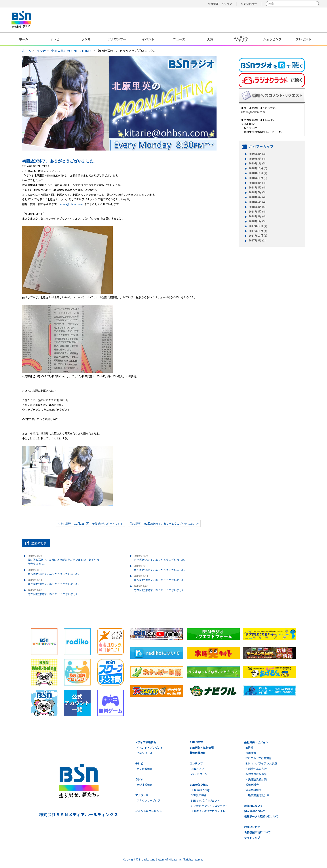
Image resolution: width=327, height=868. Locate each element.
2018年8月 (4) (257, 187)
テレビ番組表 (144, 769)
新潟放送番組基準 (256, 774)
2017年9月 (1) (257, 240)
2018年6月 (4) (257, 197)
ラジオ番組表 (144, 784)
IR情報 (249, 747)
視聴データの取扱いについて (261, 816)
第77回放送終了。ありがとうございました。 (54, 572)
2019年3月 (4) (257, 154)
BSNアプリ (197, 769)
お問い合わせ (249, 4)
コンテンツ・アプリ (241, 39)
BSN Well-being (200, 790)
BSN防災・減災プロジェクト (208, 811)
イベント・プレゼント (150, 747)
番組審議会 (252, 784)
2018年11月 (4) (258, 173)
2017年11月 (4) (258, 231)
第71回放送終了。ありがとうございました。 (160, 588)
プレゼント (303, 39)
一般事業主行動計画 (257, 795)
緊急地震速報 (198, 753)
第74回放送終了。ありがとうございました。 (160, 558)
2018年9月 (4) (257, 183)
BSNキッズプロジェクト (205, 800)
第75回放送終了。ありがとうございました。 (54, 592)
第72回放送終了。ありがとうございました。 (160, 578)
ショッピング (272, 39)
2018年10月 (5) (258, 178)
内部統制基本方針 (256, 769)
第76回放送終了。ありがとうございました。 (54, 582)
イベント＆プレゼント (148, 811)
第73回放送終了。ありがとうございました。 (160, 568)
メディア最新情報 (146, 742)
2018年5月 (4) (257, 202)
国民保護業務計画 (256, 779)
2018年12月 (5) (258, 168)
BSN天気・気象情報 (202, 747)
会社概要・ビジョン (220, 4)
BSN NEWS (197, 742)
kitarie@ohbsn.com (72, 204)
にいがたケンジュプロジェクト (209, 806)
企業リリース (144, 753)
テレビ (55, 39)
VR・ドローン (199, 774)
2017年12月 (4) (258, 226)
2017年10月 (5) (258, 235)
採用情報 (251, 753)
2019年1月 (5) (257, 163)
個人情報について (255, 811)
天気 (210, 39)
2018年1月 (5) (257, 221)
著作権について (253, 806)
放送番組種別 (253, 790)
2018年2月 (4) (257, 216)
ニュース (179, 39)
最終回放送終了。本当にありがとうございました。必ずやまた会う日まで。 (63, 560)
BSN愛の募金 (199, 795)
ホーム (24, 39)
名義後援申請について (257, 832)
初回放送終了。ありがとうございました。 (60, 161)
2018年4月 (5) (257, 207)
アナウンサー (117, 39)
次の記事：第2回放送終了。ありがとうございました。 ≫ (164, 523)
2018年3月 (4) (257, 211)
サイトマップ (252, 837)
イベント (148, 39)
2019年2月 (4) (257, 159)
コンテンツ (196, 763)
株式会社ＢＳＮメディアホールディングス (79, 814)
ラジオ (86, 39)
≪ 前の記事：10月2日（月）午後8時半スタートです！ (90, 523)
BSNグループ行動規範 (259, 758)
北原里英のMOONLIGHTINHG (72, 51)
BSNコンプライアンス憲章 (261, 763)
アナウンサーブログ (148, 800)
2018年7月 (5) (257, 192)
